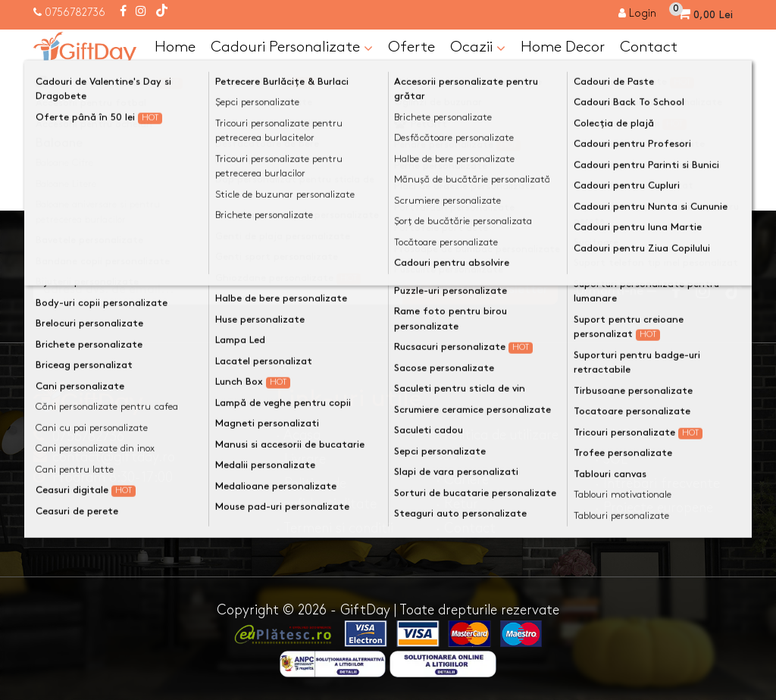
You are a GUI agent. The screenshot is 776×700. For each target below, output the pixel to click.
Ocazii (478, 48)
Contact (649, 47)
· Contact (466, 528)
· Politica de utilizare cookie (497, 445)
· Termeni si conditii (335, 528)
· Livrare (301, 459)
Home (175, 47)
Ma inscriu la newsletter (480, 290)
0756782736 (75, 12)
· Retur (457, 504)
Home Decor (563, 47)
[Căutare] (727, 86)
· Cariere (462, 480)
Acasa (65, 115)
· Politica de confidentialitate (326, 494)
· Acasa (298, 435)
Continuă (706, 181)
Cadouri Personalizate (292, 48)
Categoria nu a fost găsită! (184, 115)
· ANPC (617, 435)
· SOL (611, 459)
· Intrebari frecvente (657, 484)
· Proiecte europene (654, 508)
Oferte (411, 47)
